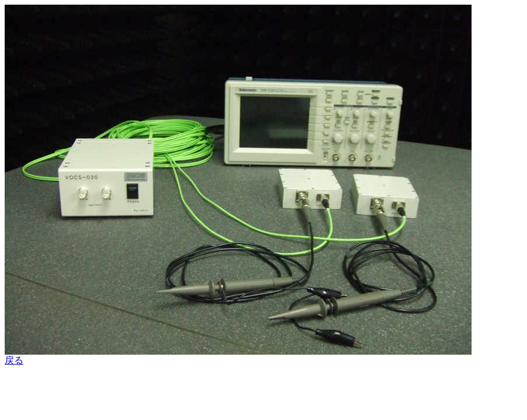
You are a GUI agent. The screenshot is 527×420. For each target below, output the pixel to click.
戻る (14, 360)
